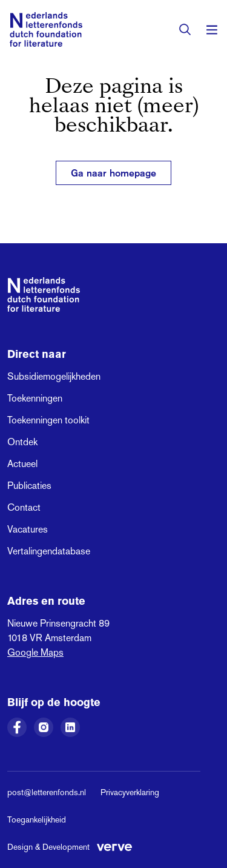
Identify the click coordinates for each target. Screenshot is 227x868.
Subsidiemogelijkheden (54, 376)
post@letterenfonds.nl (47, 792)
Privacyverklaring (130, 792)
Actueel (22, 464)
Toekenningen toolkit (48, 420)
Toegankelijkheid (37, 819)
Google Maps (35, 652)
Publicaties (29, 486)
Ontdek (22, 442)
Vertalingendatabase (49, 551)
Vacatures (28, 529)
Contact (24, 507)
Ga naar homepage (113, 173)
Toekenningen (35, 398)
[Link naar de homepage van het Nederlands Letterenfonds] (46, 29)
